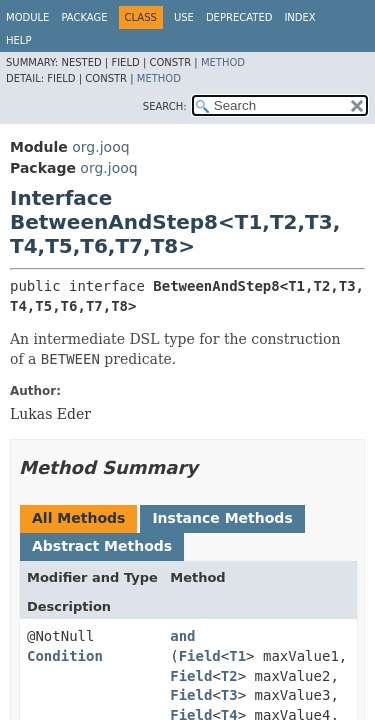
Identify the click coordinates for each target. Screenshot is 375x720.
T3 (229, 695)
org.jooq (100, 147)
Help (18, 40)
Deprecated (239, 17)
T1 (237, 656)
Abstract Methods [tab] (102, 546)
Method (223, 62)
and (182, 636)
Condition (65, 656)
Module (27, 17)
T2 (229, 676)
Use (184, 17)
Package (84, 17)
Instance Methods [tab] (222, 518)
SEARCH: (165, 106)
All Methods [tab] (78, 518)
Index (299, 17)
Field (200, 656)
